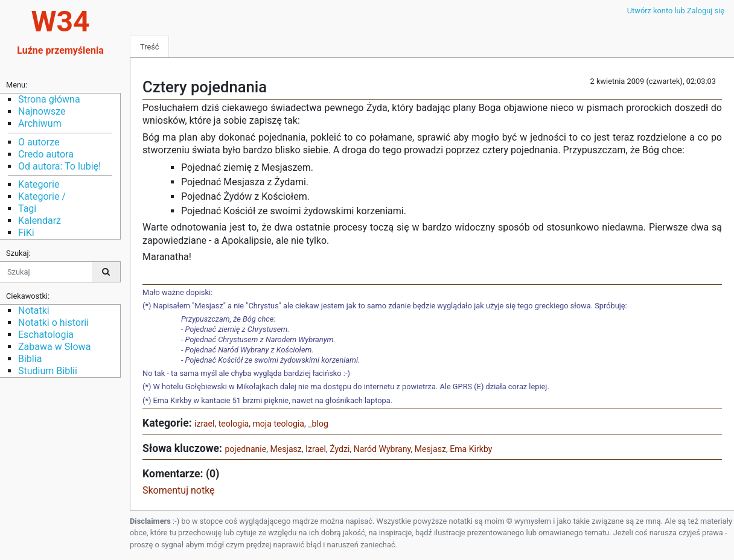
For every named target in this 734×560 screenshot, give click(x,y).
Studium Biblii (48, 371)
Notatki (34, 310)
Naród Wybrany (382, 449)
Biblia (30, 359)
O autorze (39, 142)
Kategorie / (42, 196)
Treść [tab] (149, 47)
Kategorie (39, 184)
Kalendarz (40, 221)
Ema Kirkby (471, 449)
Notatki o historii (53, 323)
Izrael (316, 449)
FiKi (26, 233)
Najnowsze (42, 111)
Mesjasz (286, 449)
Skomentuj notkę (179, 490)
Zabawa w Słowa (54, 347)
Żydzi (340, 449)
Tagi (27, 208)
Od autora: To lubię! (59, 166)
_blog (318, 424)
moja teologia (279, 424)
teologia (234, 424)
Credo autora (46, 154)
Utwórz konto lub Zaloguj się (676, 11)
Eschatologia (46, 335)
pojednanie (245, 449)
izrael (204, 424)
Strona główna (49, 99)
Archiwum (40, 123)
